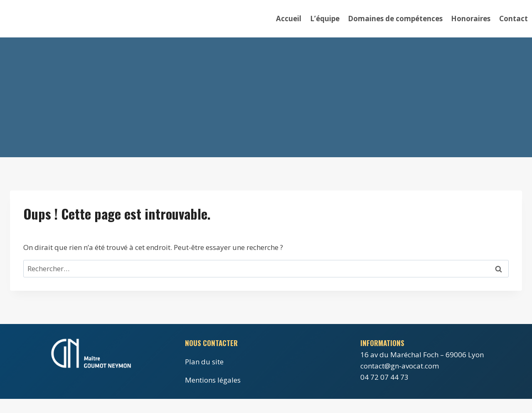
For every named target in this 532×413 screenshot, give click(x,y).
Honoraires (471, 19)
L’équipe (325, 19)
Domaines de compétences (395, 19)
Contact (514, 19)
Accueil (289, 19)
